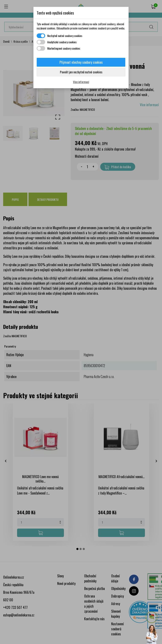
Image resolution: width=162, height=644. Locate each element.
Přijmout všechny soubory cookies (81, 62)
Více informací (81, 82)
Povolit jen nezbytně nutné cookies (81, 72)
